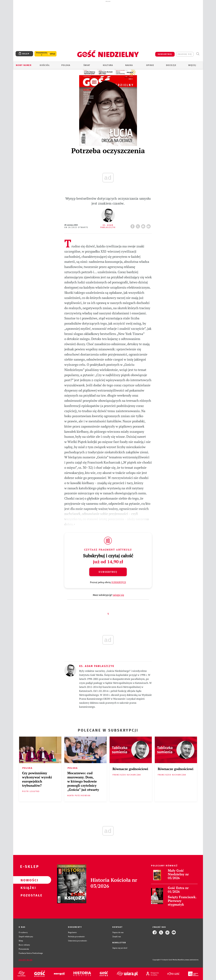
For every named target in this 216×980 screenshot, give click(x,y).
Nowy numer (24, 65)
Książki (27, 888)
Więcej (192, 65)
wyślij (149, 225)
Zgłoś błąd (26, 960)
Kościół (45, 65)
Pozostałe (27, 895)
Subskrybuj (108, 572)
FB (133, 225)
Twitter (138, 225)
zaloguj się (185, 54)
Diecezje (171, 65)
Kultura (108, 65)
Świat (87, 65)
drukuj (144, 225)
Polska (66, 65)
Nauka (129, 65)
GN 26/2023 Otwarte (76, 227)
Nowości (27, 880)
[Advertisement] (108, 25)
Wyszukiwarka (198, 54)
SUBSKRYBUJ (165, 54)
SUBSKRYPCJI (119, 582)
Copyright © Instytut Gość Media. (165, 960)
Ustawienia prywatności (78, 941)
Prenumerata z (42, 54)
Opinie (150, 65)
